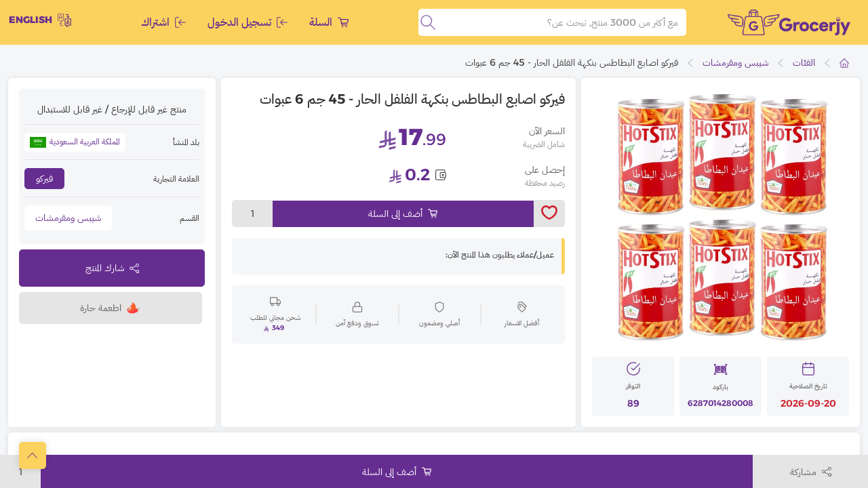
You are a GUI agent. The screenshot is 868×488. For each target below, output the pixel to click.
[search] (428, 22)
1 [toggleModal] (253, 213)
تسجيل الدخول (248, 22)
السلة (329, 22)
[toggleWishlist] (550, 213)
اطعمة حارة (111, 308)
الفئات (804, 62)
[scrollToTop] (33, 455)
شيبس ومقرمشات (735, 62)
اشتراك (163, 22)
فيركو (44, 178)
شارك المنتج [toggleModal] (112, 268)
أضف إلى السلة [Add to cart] (403, 213)
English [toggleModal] (40, 20)
